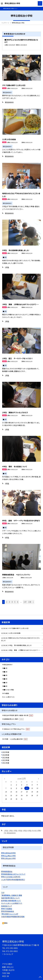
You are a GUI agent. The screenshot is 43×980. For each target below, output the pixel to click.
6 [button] (18, 602)
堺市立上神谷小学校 (8, 856)
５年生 (7, 267)
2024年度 (6, 755)
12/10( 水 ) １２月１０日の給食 (11, 633)
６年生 (7, 537)
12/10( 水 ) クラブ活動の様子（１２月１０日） (15, 628)
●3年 (5, 675)
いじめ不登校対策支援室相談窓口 (13, 879)
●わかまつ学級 (9, 690)
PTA (5, 833)
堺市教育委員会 (7, 871)
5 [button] (15, 602)
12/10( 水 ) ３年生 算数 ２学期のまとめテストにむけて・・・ (21, 650)
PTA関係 (6, 693)
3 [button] (9, 602)
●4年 (5, 679)
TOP (3, 893)
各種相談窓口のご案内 (14, 719)
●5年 (5, 683)
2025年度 (6, 752)
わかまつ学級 (36, 830)
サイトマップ (8, 954)
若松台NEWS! (9, 102)
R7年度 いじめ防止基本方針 (16, 739)
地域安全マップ (6, 906)
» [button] (33, 602)
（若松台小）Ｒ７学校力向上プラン (17, 729)
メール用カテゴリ (9, 697)
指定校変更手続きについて (10, 898)
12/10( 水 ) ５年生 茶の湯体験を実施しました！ (17, 645)
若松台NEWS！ (8, 665)
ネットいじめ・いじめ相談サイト (12, 903)
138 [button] (30, 602)
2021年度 (6, 763)
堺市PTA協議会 (7, 909)
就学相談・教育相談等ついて (11, 901)
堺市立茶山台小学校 (8, 858)
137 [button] (25, 602)
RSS (6, 923)
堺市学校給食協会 (8, 911)
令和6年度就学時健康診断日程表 (13, 917)
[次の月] (39, 778)
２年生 (7, 429)
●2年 (5, 672)
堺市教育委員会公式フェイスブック (13, 874)
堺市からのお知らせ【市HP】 (11, 877)
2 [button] (7, 602)
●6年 (5, 686)
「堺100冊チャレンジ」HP (10, 914)
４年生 (7, 483)
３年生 (7, 321)
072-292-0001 (12, 948)
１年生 (7, 375)
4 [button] (12, 602)
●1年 (5, 668)
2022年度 (6, 760)
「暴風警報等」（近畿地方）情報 (12, 895)
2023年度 (6, 758)
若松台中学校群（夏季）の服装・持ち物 (18, 715)
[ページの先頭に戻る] (40, 977)
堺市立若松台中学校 (8, 853)
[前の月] (4, 778)
